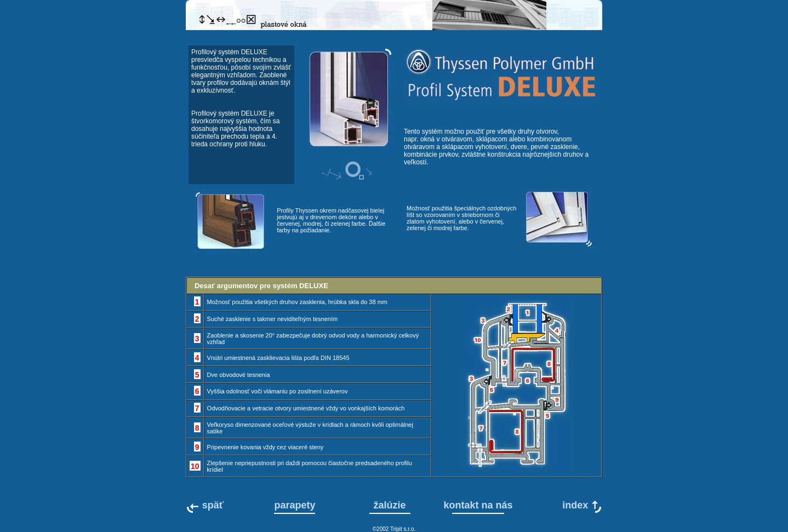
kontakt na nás (478, 505)
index (575, 507)
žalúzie (390, 505)
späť (213, 505)
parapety (295, 505)
